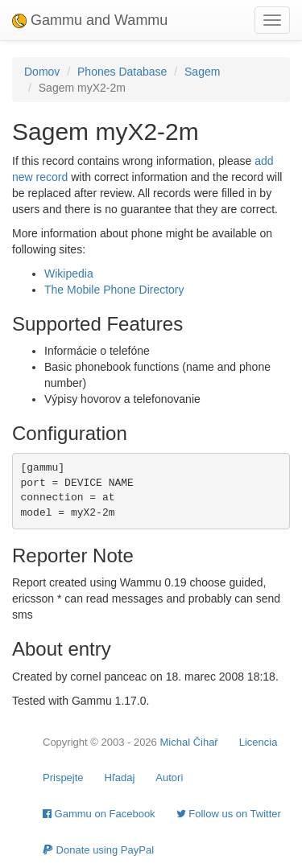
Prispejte (63, 777)
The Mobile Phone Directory (114, 290)
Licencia (259, 742)
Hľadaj (120, 777)
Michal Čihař (188, 742)
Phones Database (122, 72)
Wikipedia (69, 274)
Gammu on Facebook (99, 814)
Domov (42, 72)
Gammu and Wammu (90, 20)
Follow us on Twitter (229, 814)
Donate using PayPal (98, 850)
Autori (169, 777)
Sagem (202, 72)
